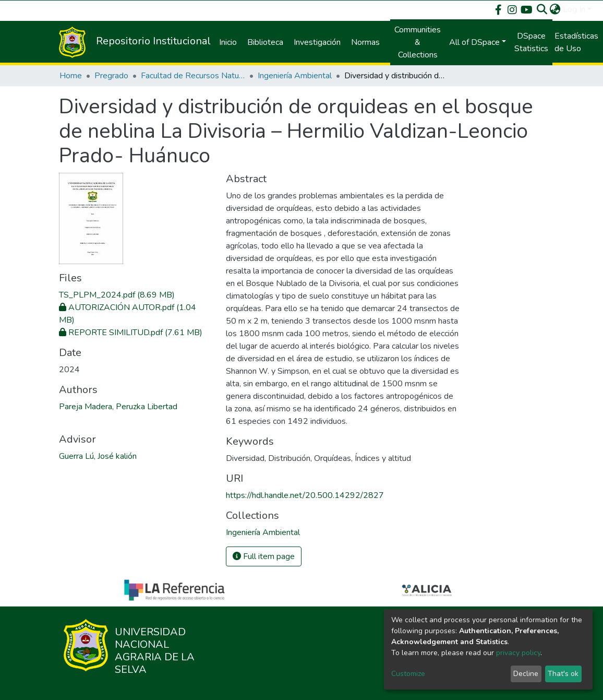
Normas (365, 42)
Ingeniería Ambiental (295, 76)
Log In (574, 9)
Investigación (317, 42)
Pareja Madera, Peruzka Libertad (118, 407)
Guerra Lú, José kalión (98, 456)
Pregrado (111, 76)
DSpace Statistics (531, 42)
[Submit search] (542, 9)
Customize (408, 674)
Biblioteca (265, 42)
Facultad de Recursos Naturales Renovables (193, 76)
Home (71, 76)
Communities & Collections (418, 42)
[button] (555, 9)
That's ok (563, 674)
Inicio (228, 42)
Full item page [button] (264, 556)
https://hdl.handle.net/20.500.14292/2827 (305, 495)
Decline (526, 674)
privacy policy (518, 653)
